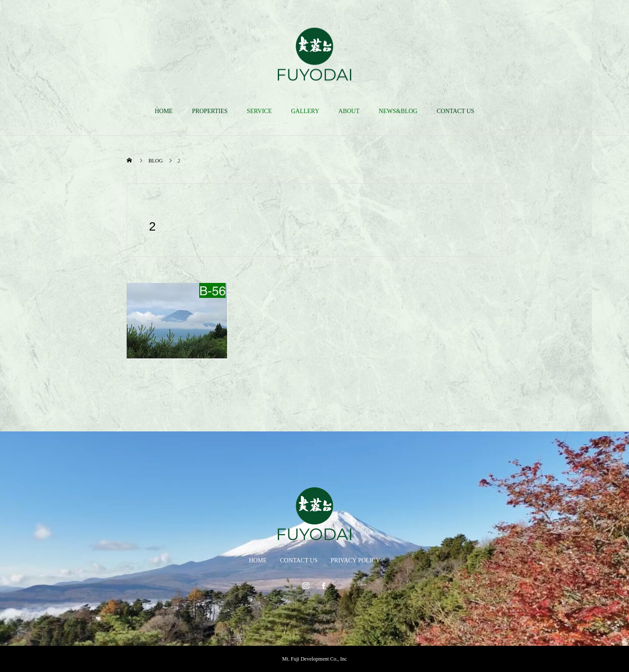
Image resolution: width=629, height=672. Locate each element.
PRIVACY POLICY (355, 560)
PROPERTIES (210, 111)
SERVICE (259, 111)
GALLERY (305, 111)
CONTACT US (456, 111)
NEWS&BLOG (398, 111)
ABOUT (349, 111)
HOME (164, 111)
